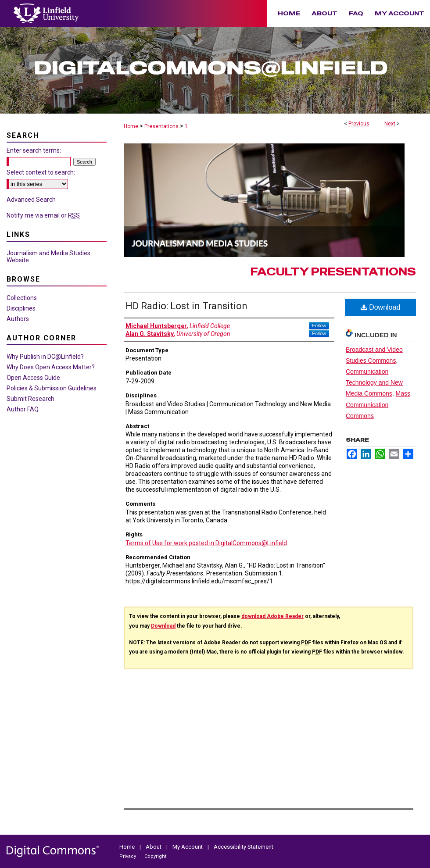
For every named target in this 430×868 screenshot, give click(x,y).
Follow (319, 325)
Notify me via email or (43, 215)
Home (131, 126)
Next (390, 124)
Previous (359, 124)
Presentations (161, 126)
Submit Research (30, 399)
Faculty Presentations (333, 272)
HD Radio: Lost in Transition (186, 306)
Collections (22, 298)
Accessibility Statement (244, 847)
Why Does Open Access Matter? (51, 367)
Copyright (155, 856)
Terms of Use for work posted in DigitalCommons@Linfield (206, 543)
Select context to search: (41, 172)
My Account (188, 847)
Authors (18, 319)
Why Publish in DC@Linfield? (45, 357)
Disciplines (21, 308)
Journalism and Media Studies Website (48, 257)
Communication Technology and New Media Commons (374, 382)
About (154, 847)
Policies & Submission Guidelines (52, 388)
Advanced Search (31, 200)
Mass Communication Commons (378, 404)
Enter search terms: (34, 150)
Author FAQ (23, 409)
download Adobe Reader (272, 616)
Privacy (128, 856)
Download (381, 307)
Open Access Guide (33, 378)
